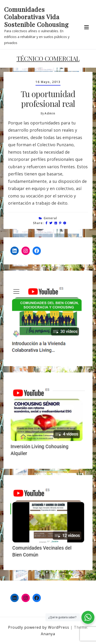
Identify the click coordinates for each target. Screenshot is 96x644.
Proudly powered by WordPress (39, 627)
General (50, 218)
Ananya (48, 634)
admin (50, 113)
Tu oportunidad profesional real (48, 99)
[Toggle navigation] (86, 27)
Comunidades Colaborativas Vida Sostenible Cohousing (36, 17)
